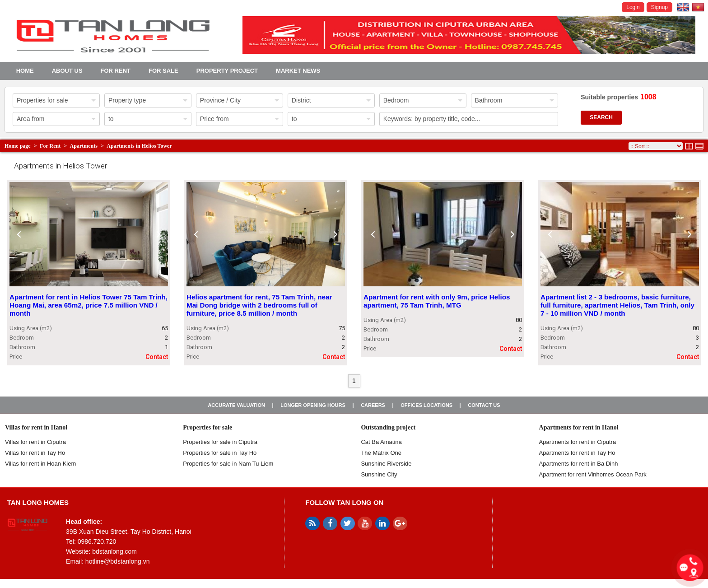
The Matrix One (381, 453)
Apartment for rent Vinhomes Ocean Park (593, 474)
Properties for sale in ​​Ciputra (220, 442)
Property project (227, 71)
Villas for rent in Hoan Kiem (40, 464)
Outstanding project (388, 427)
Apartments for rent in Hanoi (579, 427)
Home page (18, 146)
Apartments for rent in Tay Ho (577, 453)
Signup (659, 7)
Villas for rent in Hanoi (36, 427)
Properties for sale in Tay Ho (220, 453)
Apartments (84, 146)
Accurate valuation (236, 405)
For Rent (116, 71)
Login (633, 7)
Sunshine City (379, 474)
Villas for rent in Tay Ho (35, 453)
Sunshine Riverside (386, 464)
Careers (373, 405)
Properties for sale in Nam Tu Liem (228, 464)
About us (67, 71)
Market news (298, 71)
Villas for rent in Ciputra (35, 442)
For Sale (163, 71)
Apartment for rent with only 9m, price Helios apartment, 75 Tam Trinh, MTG (437, 301)
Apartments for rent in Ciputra (578, 442)
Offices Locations (426, 405)
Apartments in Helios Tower (139, 146)
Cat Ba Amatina (381, 442)
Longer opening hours (313, 405)
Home (25, 71)
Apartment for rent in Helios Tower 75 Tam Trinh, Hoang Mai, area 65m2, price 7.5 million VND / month (88, 306)
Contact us (484, 405)
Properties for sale (207, 427)
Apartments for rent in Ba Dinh (579, 464)
